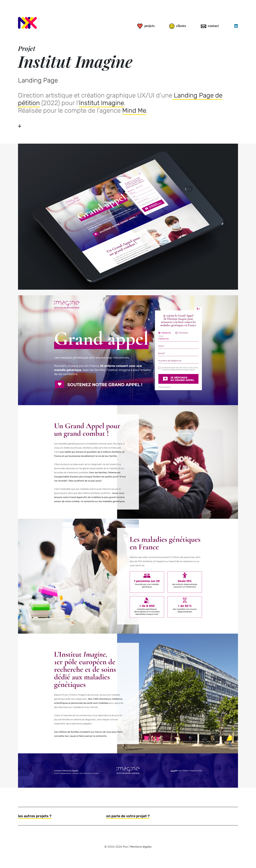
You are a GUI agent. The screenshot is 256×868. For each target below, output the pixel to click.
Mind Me (134, 110)
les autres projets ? (35, 816)
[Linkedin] (236, 26)
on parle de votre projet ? (128, 816)
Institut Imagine (101, 103)
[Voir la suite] (20, 126)
